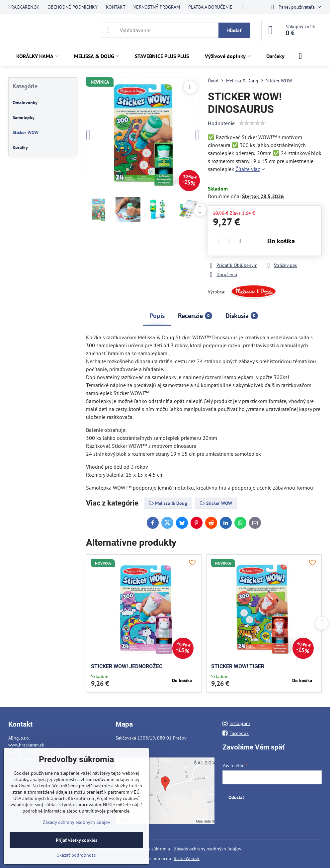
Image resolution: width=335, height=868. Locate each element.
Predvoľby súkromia (150, 849)
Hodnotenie (221, 123)
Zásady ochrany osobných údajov (208, 849)
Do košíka (281, 241)
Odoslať (236, 797)
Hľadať (234, 30)
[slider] (252, 123)
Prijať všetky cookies (77, 840)
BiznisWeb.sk (187, 858)
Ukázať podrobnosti (77, 855)
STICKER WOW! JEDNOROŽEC (127, 666)
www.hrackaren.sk (26, 745)
